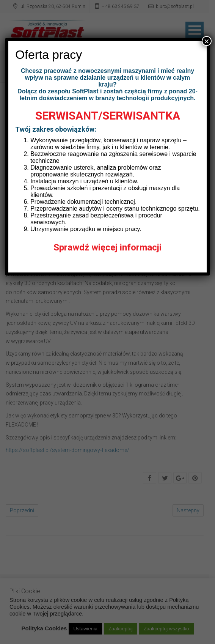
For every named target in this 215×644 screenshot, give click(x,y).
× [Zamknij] (207, 41)
